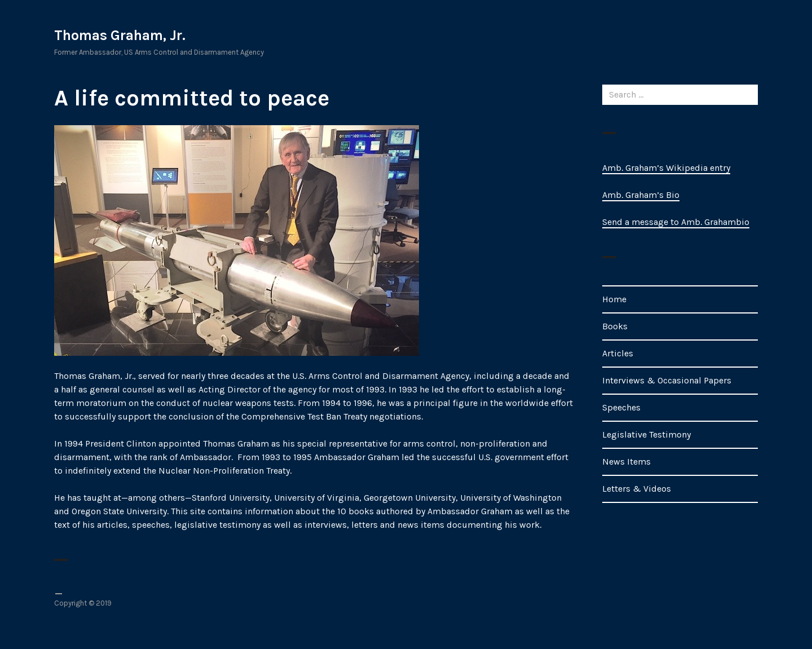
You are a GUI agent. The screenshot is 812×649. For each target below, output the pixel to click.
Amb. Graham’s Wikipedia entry (666, 168)
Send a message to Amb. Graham (669, 222)
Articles (618, 353)
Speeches (621, 407)
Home (614, 299)
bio (743, 222)
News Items (626, 462)
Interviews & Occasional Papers (667, 380)
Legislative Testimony (646, 434)
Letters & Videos (637, 489)
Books (615, 326)
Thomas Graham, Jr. (120, 35)
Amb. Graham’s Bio (641, 195)
